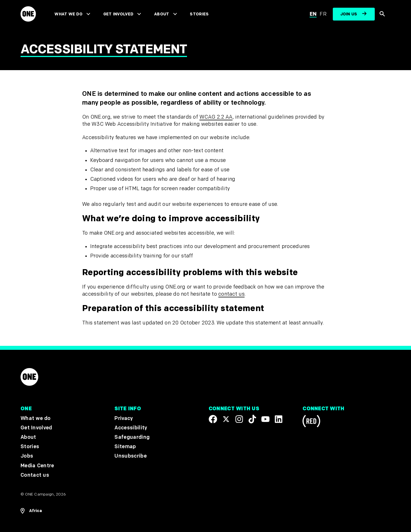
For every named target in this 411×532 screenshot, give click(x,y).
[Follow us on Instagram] (239, 419)
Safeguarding (132, 437)
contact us (231, 294)
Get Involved (118, 14)
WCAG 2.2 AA (216, 117)
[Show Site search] (383, 14)
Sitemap (125, 447)
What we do (68, 14)
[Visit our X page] (226, 419)
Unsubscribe (131, 456)
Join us (349, 14)
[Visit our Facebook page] (213, 419)
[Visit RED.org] (311, 422)
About (162, 14)
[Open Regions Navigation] (31, 511)
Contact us (35, 475)
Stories (199, 14)
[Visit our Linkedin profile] (279, 419)
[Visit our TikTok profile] (252, 419)
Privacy (124, 418)
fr (323, 14)
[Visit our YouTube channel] (265, 419)
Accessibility (131, 428)
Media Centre (37, 466)
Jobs (27, 456)
